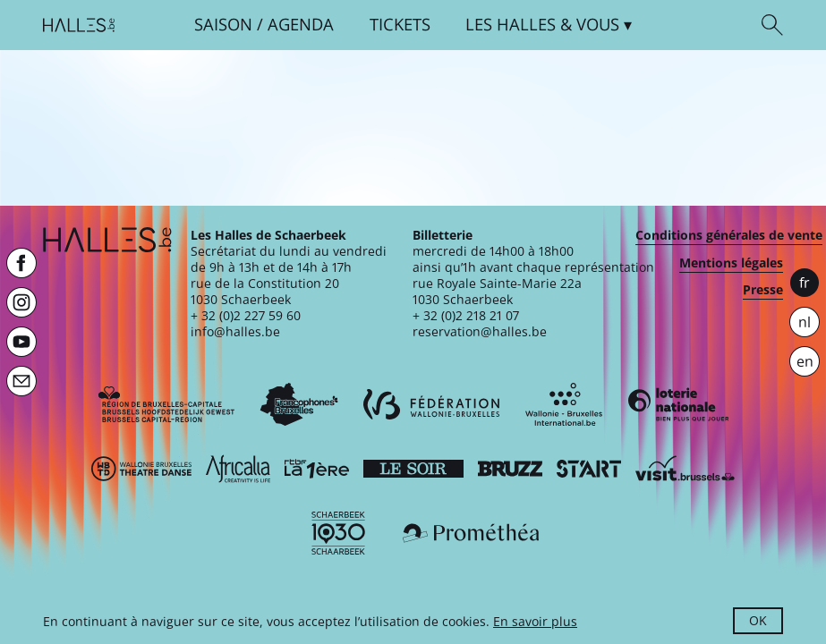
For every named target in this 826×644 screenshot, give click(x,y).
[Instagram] (21, 302)
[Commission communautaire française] (299, 404)
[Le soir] (413, 469)
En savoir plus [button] (535, 621)
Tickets (400, 24)
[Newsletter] (21, 381)
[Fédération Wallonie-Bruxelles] (431, 404)
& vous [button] (542, 24)
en (805, 361)
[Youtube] (21, 342)
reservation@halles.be (480, 331)
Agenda (301, 24)
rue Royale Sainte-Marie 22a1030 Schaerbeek (497, 291)
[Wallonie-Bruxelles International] (564, 404)
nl (805, 322)
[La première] (317, 469)
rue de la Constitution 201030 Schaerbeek (265, 291)
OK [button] (758, 620)
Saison (223, 24)
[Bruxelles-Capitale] (166, 404)
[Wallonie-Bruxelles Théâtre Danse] (141, 469)
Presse (763, 290)
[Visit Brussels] (685, 469)
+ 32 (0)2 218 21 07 (466, 315)
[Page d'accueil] (79, 25)
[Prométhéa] (471, 533)
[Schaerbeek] (338, 533)
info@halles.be (235, 331)
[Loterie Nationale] (678, 404)
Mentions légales (731, 263)
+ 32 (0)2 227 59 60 (246, 315)
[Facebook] (21, 263)
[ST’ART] (589, 469)
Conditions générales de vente (729, 235)
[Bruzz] (510, 469)
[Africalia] (238, 469)
